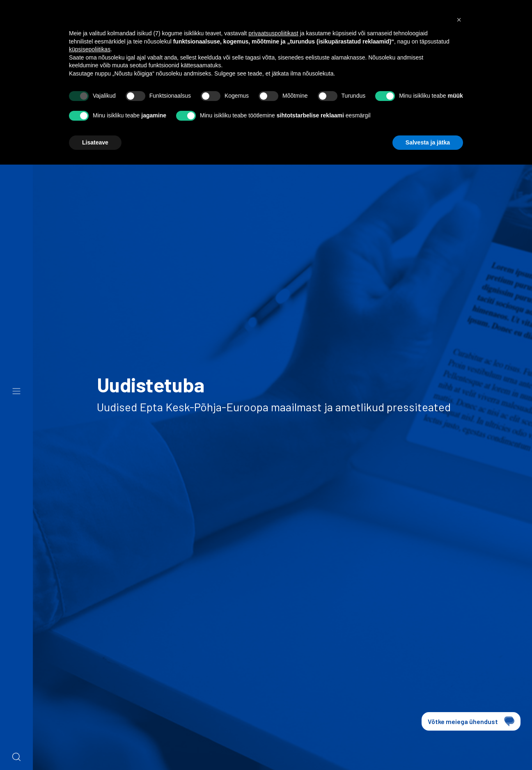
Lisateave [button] (95, 142)
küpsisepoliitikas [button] (90, 49)
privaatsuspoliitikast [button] (273, 33)
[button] (459, 20)
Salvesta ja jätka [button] (428, 142)
